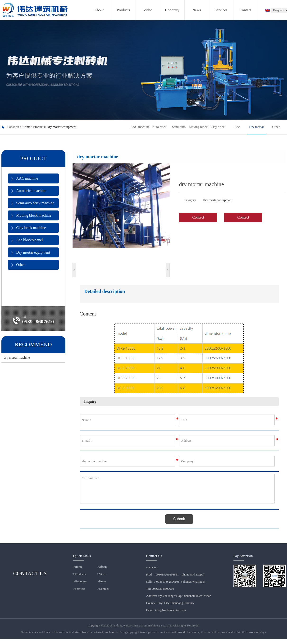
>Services (79, 594)
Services (221, 10)
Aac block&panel (27, 240)
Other (18, 265)
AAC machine (25, 178)
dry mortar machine (17, 358)
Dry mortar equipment (61, 127)
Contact (246, 10)
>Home (78, 572)
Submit (179, 524)
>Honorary (80, 586)
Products (123, 10)
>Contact (103, 594)
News (196, 10)
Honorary (172, 10)
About (99, 10)
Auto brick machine (29, 191)
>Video (102, 579)
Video (148, 10)
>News (102, 586)
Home (26, 127)
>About (102, 572)
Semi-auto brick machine (33, 203)
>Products (80, 579)
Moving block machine (31, 215)
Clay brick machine (29, 228)
